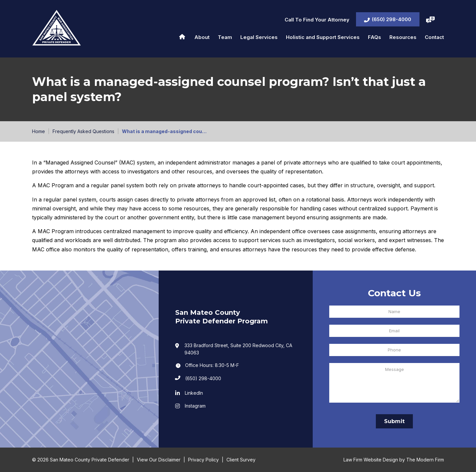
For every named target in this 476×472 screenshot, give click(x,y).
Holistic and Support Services (323, 37)
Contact (434, 37)
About (202, 37)
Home (182, 36)
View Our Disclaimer (159, 460)
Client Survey (241, 460)
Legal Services (259, 37)
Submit (394, 421)
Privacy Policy (203, 460)
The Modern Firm (425, 460)
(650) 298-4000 (392, 19)
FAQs (375, 37)
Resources (403, 37)
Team (225, 37)
